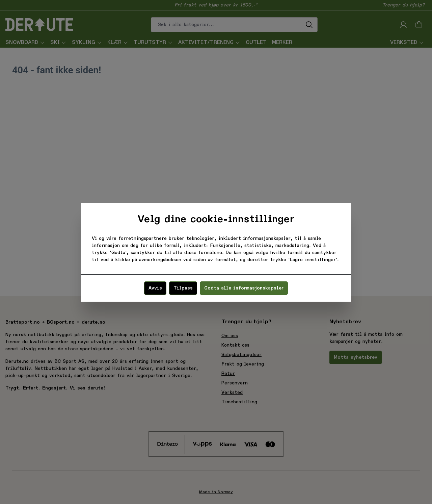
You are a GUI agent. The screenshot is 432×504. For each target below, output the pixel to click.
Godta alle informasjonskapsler (244, 288)
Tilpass (183, 288)
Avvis (155, 288)
